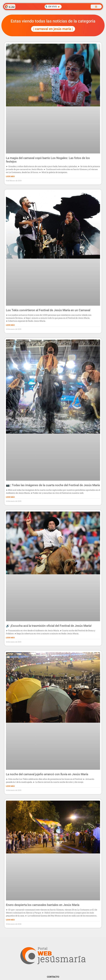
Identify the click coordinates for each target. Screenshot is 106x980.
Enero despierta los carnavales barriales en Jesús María (43, 905)
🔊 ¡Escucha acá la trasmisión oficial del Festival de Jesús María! (49, 626)
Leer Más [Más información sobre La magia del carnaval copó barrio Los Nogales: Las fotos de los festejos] (10, 176)
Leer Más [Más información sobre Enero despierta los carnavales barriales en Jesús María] (10, 920)
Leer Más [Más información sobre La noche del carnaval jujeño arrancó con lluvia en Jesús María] (10, 786)
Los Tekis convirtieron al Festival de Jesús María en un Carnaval (48, 310)
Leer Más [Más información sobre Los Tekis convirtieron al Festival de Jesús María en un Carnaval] (10, 325)
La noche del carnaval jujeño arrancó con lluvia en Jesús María (47, 774)
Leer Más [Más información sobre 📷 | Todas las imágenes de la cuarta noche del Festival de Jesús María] (10, 497)
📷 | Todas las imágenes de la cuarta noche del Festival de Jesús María (53, 485)
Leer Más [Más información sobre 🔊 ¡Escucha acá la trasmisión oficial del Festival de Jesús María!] (10, 638)
